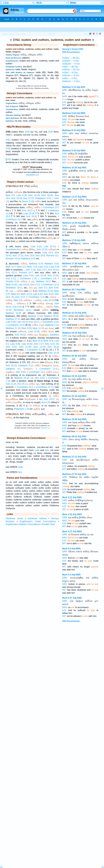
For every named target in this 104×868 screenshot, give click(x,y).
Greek (18, 34)
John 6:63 (21, 372)
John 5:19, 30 (52, 344)
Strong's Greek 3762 (73, 49)
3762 (8, 140)
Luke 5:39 (54, 267)
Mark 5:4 (21, 267)
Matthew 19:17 (43, 281)
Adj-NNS (82, 168)
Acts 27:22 (28, 198)
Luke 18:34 (22, 322)
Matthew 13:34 (70, 223)
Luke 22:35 (29, 214)
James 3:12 (27, 201)
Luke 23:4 (47, 253)
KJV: (65, 102)
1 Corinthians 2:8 (47, 279)
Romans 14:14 (13, 259)
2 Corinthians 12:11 (47, 369)
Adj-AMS (81, 240)
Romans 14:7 (26, 273)
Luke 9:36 (10, 322)
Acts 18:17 (34, 322)
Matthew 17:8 (69, 240)
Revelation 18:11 (22, 310)
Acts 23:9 (29, 256)
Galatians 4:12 (26, 366)
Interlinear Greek (14, 518)
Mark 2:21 (67, 497)
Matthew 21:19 (13, 328)
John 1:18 (30, 270)
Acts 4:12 (20, 297)
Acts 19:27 (27, 211)
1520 (51, 132)
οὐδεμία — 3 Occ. (71, 61)
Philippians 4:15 (43, 198)
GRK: (65, 90)
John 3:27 (39, 344)
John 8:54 (39, 378)
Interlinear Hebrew (37, 518)
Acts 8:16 (17, 307)
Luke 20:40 (27, 344)
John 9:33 (11, 347)
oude (37, 450)
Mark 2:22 (67, 514)
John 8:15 (48, 294)
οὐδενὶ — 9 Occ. (70, 72)
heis (47, 450)
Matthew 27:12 (13, 319)
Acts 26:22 (20, 335)
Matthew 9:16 (52, 264)
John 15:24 (42, 249)
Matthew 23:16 (70, 376)
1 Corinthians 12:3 (50, 285)
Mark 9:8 (18, 300)
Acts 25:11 (11, 273)
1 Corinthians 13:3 (36, 372)
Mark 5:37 (67, 598)
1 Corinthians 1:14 (27, 279)
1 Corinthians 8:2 (33, 350)
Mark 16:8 (48, 341)
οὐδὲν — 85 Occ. (71, 67)
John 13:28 (53, 276)
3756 (27, 132)
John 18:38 (47, 195)
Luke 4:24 (36, 246)
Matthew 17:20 (35, 316)
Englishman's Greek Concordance (38, 521)
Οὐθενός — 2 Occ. (71, 81)
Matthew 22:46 (70, 356)
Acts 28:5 (40, 256)
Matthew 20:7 (69, 290)
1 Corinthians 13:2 (50, 207)
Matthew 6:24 (36, 264)
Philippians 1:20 (22, 409)
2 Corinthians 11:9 (35, 297)
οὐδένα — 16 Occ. (71, 70)
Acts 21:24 (11, 384)
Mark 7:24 (32, 267)
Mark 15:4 (37, 341)
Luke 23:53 (48, 300)
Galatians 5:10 (28, 259)
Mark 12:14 (26, 294)
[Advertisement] (52, 649)
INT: (64, 105)
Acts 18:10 (53, 270)
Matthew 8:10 (69, 130)
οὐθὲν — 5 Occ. (70, 78)
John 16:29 (34, 195)
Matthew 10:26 (13, 313)
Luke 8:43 (38, 294)
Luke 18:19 (23, 285)
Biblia (5, 34)
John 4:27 (42, 270)
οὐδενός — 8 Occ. (71, 75)
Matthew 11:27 (70, 197)
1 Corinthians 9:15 (49, 322)
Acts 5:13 (11, 279)
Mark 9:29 (26, 328)
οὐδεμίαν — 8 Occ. (71, 64)
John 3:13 (35, 285)
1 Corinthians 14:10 (15, 325)
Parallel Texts (48, 524)
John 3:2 (43, 288)
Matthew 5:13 (52, 325)
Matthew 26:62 (51, 316)
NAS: (65, 96)
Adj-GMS (82, 333)
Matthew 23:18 (70, 396)
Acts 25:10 (11, 366)
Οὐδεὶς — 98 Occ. (71, 58)
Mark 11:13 (38, 328)
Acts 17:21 (18, 256)
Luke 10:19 (54, 353)
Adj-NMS (81, 113)
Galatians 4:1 (13, 369)
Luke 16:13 (49, 246)
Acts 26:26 (31, 216)
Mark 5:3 (67, 549)
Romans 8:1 (52, 256)
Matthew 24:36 (70, 419)
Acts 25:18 (17, 198)
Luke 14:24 (40, 276)
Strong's (11, 34)
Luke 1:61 (43, 267)
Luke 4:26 (21, 195)
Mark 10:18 (11, 285)
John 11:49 (25, 347)
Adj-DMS (81, 130)
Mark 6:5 (10, 195)
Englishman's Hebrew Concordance (23, 524)
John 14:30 (39, 347)
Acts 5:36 (46, 402)
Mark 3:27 (11, 267)
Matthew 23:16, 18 (24, 378)
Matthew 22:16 (46, 291)
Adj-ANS (81, 87)
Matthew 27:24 (70, 474)
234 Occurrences (71, 52)
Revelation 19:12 (14, 288)
